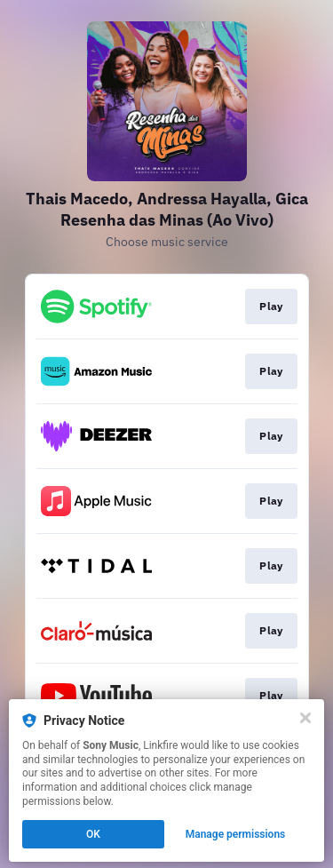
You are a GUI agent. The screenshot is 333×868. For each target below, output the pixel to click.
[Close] (305, 718)
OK (93, 834)
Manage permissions (236, 834)
